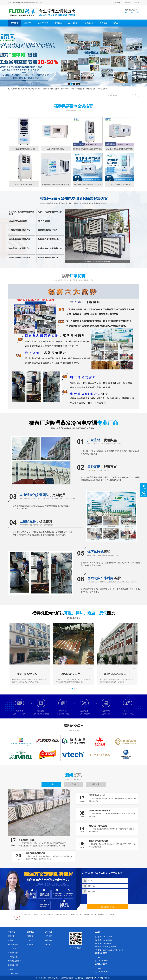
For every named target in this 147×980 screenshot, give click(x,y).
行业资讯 (30, 940)
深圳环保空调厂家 (47, 915)
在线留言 (49, 944)
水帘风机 (58, 23)
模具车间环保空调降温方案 (48, 239)
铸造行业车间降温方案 (98, 826)
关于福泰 (127, 3)
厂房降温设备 (88, 23)
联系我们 (117, 23)
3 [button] (74, 688)
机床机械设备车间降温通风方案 (50, 248)
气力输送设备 (100, 915)
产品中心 (11, 932)
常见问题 (96, 784)
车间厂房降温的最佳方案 (35, 853)
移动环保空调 (13, 944)
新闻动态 (30, 932)
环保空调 (28, 23)
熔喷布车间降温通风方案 (47, 230)
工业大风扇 (72, 23)
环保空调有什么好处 (27, 840)
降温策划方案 (13, 965)
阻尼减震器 (110, 915)
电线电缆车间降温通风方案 (20, 239)
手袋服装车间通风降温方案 (20, 258)
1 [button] (71, 688)
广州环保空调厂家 (75, 915)
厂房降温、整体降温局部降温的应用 (21, 213)
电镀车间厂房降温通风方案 (20, 248)
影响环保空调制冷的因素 (99, 841)
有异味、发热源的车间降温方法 (50, 212)
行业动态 (51, 784)
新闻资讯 (103, 23)
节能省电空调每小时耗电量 (100, 811)
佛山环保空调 (88, 915)
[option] (30, 654)
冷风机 (10, 969)
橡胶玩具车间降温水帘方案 (48, 258)
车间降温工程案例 (15, 961)
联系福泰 (136, 3)
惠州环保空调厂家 (61, 915)
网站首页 (15, 23)
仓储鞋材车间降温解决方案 (20, 230)
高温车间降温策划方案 (18, 221)
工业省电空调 (43, 23)
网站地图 (117, 3)
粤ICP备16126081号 (105, 978)
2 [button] (73, 688)
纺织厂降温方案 (44, 221)
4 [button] (76, 688)
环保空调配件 (13, 953)
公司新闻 (73, 784)
